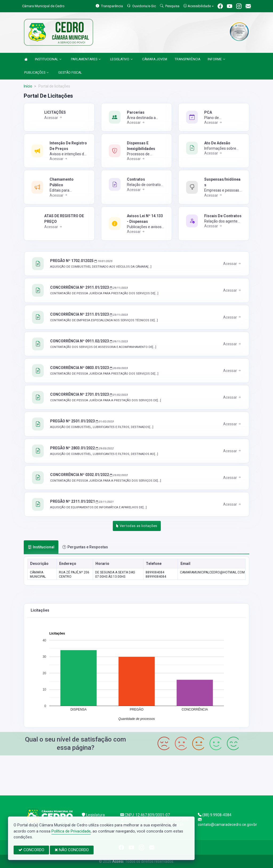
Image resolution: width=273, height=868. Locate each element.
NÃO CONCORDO (72, 850)
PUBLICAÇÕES (37, 73)
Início (28, 86)
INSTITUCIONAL (48, 60)
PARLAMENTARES (86, 60)
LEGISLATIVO (121, 60)
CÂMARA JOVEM (155, 59)
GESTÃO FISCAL (70, 73)
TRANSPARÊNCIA (187, 59)
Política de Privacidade (71, 831)
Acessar (53, 118)
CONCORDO (31, 850)
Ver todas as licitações (137, 526)
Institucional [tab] (41, 547)
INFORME (216, 60)
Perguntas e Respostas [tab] (85, 547)
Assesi (118, 861)
